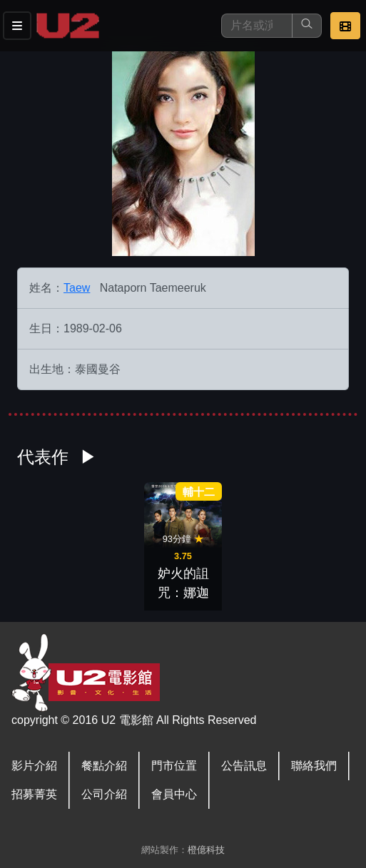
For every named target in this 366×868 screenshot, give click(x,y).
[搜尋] (257, 26)
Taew (77, 288)
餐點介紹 (104, 766)
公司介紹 (104, 794)
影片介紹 (34, 766)
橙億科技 (206, 850)
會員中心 (174, 794)
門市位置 (174, 766)
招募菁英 (34, 794)
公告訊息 (244, 766)
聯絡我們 (314, 766)
